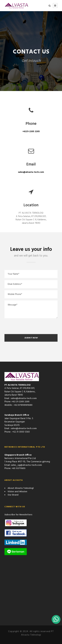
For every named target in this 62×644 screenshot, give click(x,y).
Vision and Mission (17, 492)
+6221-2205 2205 (31, 132)
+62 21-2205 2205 (21, 402)
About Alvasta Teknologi (21, 488)
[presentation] (27, 326)
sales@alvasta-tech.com (31, 172)
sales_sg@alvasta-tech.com (26, 465)
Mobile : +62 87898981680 (18, 405)
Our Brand (13, 495)
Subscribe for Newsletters (18, 515)
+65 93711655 (19, 468)
